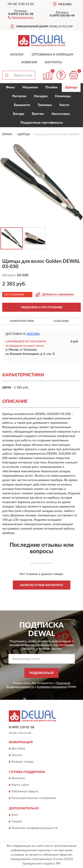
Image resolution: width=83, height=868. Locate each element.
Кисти (64, 105)
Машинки (30, 87)
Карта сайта (20, 785)
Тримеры (45, 105)
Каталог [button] (17, 55)
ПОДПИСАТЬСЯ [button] (41, 673)
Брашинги (22, 105)
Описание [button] (61, 321)
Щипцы (71, 87)
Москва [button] (33, 334)
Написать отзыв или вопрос (42, 585)
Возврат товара (23, 762)
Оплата (17, 755)
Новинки (29, 62)
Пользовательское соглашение (34, 798)
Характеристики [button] (22, 321)
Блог (15, 815)
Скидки (17, 821)
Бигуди (19, 114)
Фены (10, 87)
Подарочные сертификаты (42, 123)
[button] (21, 17)
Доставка (18, 749)
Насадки (41, 96)
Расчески (19, 96)
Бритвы (38, 114)
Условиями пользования (52, 687)
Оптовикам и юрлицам (52, 55)
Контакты (53, 62)
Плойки (51, 87)
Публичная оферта (25, 792)
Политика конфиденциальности (35, 828)
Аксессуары (61, 114)
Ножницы (63, 96)
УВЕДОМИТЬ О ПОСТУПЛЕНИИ (41, 307)
